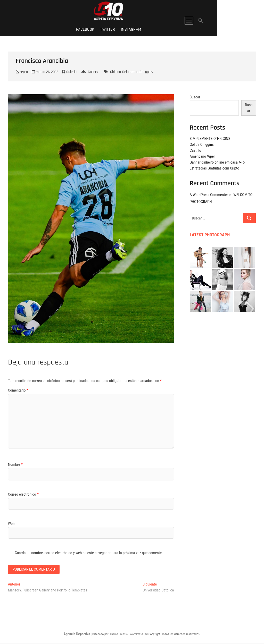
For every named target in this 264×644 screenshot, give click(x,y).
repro (22, 72)
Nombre (15, 464)
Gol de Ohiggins (202, 145)
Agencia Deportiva (77, 634)
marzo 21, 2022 (45, 72)
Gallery (93, 72)
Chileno (115, 72)
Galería (71, 72)
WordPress (137, 634)
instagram (154, 29)
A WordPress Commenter (209, 195)
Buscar (195, 97)
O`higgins (146, 72)
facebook (109, 29)
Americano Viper (202, 156)
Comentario (18, 390)
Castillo (196, 150)
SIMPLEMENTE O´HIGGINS (210, 139)
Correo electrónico (23, 494)
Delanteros (130, 72)
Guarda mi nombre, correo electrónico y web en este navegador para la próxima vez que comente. (89, 553)
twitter (131, 29)
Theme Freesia (119, 634)
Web (11, 524)
